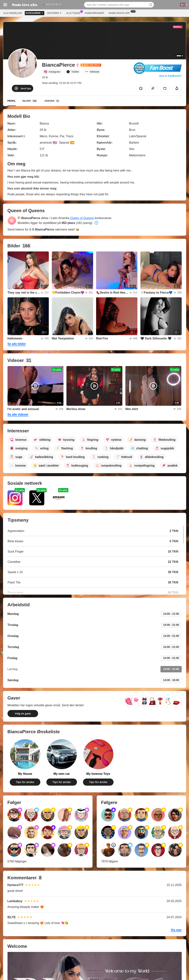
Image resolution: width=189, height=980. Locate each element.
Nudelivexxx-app (120, 13)
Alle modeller (13, 13)
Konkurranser (94, 13)
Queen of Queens (82, 218)
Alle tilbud (74, 13)
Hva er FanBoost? (170, 76)
